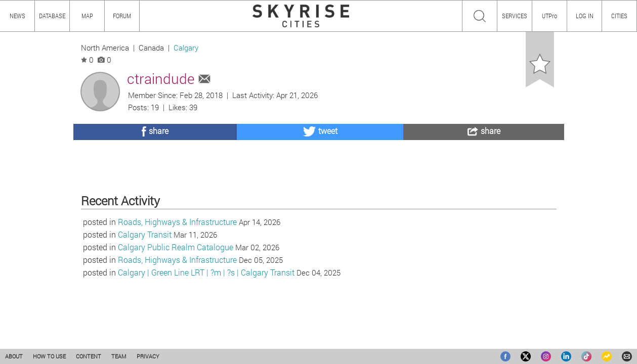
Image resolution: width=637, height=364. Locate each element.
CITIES (619, 16)
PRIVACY (148, 356)
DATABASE (52, 16)
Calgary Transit (145, 287)
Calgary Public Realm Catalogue (176, 300)
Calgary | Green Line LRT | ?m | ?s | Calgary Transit (206, 325)
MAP (87, 16)
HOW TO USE (49, 356)
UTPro (549, 16)
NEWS (17, 16)
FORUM (122, 16)
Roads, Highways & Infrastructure (177, 274)
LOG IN (585, 16)
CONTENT (89, 356)
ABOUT (14, 356)
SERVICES (515, 16)
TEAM (119, 356)
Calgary (186, 48)
